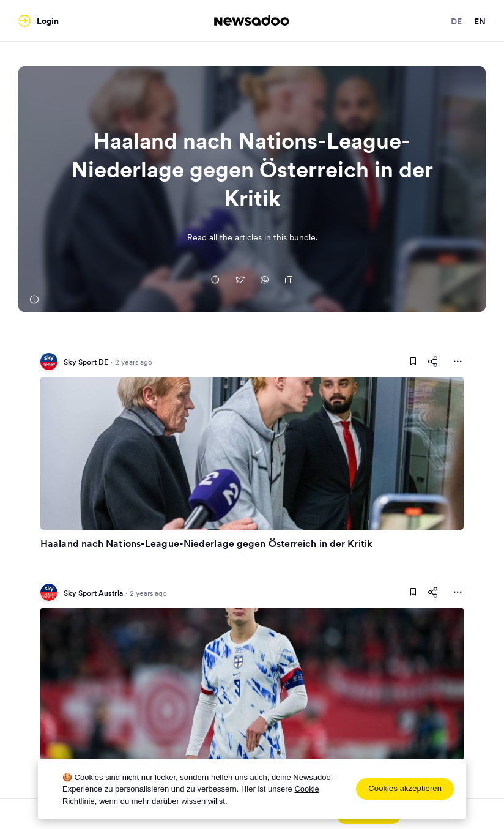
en (480, 21)
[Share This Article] (433, 362)
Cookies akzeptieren (405, 788)
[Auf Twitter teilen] (240, 281)
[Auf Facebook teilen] (215, 281)
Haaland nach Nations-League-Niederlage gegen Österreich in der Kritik (206, 543)
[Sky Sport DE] (34, 300)
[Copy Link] (289, 281)
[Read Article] (252, 453)
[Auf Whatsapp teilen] (264, 281)
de (456, 21)
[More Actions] (458, 362)
